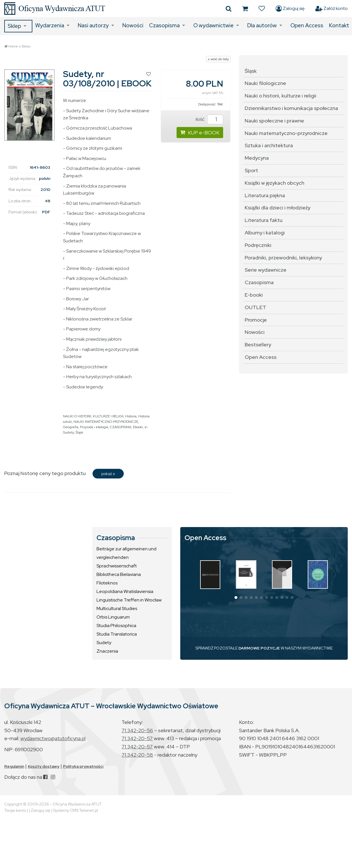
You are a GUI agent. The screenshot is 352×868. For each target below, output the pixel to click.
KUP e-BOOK (200, 133)
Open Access (307, 25)
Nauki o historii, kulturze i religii (280, 96)
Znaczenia (107, 651)
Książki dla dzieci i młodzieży (277, 208)
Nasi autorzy (93, 25)
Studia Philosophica (116, 625)
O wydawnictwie (213, 25)
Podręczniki (258, 245)
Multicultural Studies (117, 608)
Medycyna (257, 158)
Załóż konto (332, 9)
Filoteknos (107, 583)
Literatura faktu (264, 220)
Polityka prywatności (83, 766)
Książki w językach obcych (275, 183)
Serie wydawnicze (266, 270)
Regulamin (14, 766)
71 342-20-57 (137, 738)
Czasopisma (164, 25)
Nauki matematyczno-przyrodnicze (286, 133)
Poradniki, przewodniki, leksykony (283, 258)
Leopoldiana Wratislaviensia (125, 591)
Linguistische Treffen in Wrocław (129, 600)
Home (13, 46)
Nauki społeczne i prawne (274, 121)
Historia (131, 416)
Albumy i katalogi (265, 233)
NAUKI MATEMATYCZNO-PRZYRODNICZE (106, 422)
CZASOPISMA (121, 427)
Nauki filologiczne (265, 83)
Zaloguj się (290, 9)
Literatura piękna (265, 195)
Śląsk (79, 432)
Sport (251, 170)
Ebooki (138, 427)
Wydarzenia (50, 25)
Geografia (71, 427)
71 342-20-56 (137, 730)
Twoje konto (15, 810)
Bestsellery (258, 345)
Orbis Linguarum (113, 617)
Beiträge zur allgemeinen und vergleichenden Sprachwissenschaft (126, 557)
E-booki (254, 295)
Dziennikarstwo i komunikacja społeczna (291, 108)
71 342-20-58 (137, 755)
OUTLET (255, 307)
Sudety (104, 643)
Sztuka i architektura (269, 145)
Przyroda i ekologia (94, 427)
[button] (236, 598)
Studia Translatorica (117, 634)
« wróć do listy (218, 59)
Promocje (256, 320)
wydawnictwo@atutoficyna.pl (53, 738)
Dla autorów (262, 25)
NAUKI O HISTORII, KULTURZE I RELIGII (93, 416)
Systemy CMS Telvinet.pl (76, 810)
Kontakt (339, 25)
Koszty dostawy (44, 766)
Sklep (14, 26)
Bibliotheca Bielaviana (119, 574)
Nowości (133, 25)
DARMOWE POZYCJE (259, 648)
